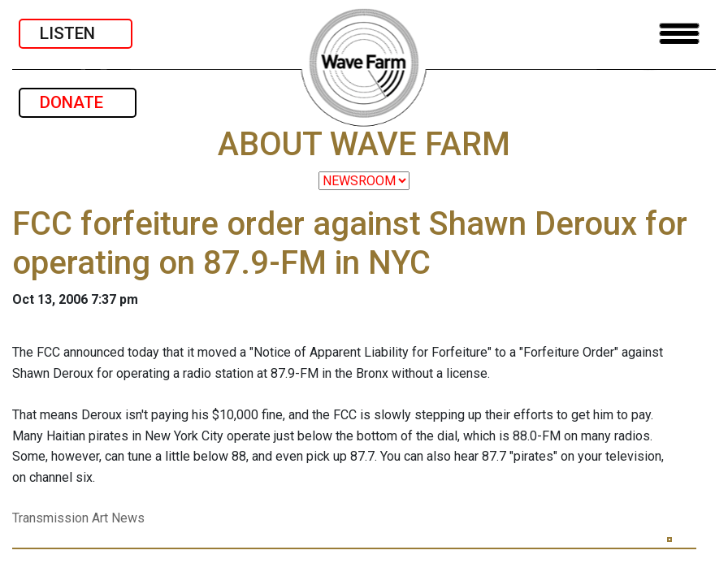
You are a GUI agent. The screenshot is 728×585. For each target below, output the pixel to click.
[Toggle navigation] (679, 34)
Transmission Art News (78, 518)
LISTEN (76, 33)
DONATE (78, 102)
